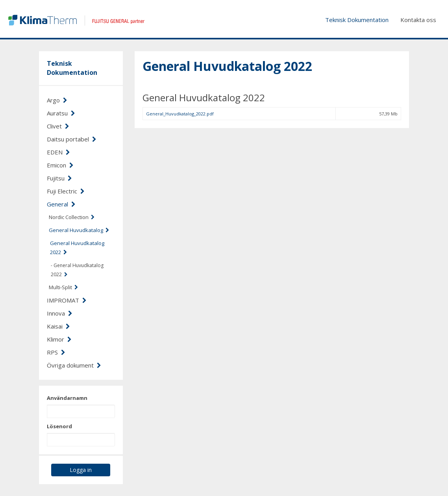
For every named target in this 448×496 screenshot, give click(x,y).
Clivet (58, 126)
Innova (60, 313)
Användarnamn (67, 398)
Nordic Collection (72, 217)
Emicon (60, 165)
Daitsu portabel (72, 139)
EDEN (58, 152)
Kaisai (58, 326)
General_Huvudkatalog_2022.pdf (180, 114)
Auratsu (61, 113)
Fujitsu (59, 178)
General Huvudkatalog (79, 230)
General (61, 204)
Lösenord (59, 426)
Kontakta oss (418, 20)
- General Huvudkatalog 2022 (77, 270)
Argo (57, 100)
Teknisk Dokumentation (357, 20)
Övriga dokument (74, 365)
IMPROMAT (67, 300)
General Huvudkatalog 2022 (77, 248)
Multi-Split (63, 287)
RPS (56, 352)
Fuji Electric (66, 191)
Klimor (59, 339)
